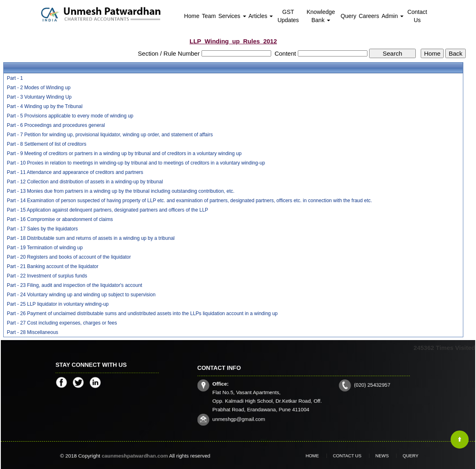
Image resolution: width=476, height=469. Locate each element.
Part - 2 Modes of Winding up (39, 88)
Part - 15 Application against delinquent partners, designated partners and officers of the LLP (108, 210)
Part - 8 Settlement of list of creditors (47, 144)
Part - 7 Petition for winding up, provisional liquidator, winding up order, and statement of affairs (110, 135)
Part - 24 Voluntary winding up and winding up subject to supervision (81, 295)
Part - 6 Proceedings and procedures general (56, 125)
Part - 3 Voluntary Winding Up (39, 97)
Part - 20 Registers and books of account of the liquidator (69, 257)
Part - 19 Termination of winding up (45, 248)
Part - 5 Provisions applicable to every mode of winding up (70, 116)
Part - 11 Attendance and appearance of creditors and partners (75, 172)
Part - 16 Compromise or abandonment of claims (60, 219)
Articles (261, 16)
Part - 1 (15, 78)
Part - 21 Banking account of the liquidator (53, 266)
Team (209, 16)
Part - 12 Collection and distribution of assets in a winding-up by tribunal (85, 182)
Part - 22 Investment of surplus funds (47, 276)
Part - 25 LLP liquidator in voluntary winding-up (58, 304)
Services (232, 16)
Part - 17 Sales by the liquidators (42, 229)
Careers (369, 16)
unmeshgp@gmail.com (252, 413)
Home (192, 16)
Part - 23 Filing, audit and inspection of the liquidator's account (75, 285)
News (376, 456)
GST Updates (288, 16)
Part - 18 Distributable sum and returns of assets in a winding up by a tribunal (91, 238)
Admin (393, 16)
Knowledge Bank (321, 16)
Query (349, 16)
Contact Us (417, 16)
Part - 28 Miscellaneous (33, 332)
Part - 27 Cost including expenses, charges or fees (62, 323)
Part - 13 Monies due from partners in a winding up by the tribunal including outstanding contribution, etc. (121, 191)
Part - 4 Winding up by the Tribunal (45, 106)
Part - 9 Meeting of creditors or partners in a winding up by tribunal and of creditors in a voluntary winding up (124, 153)
